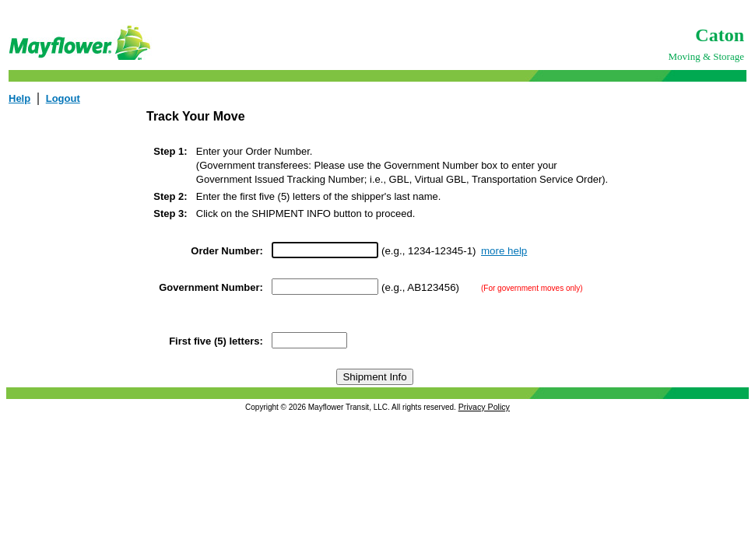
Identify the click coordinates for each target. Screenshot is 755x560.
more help (504, 251)
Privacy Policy (484, 407)
